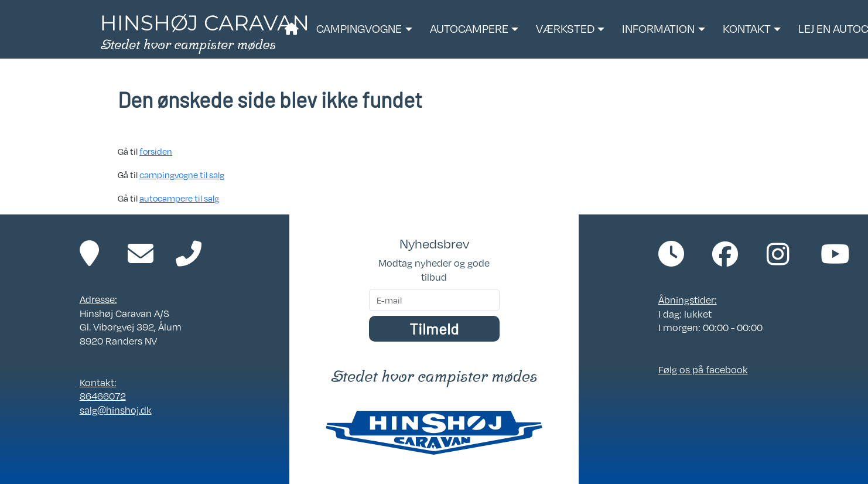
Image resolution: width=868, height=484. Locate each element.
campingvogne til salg (182, 175)
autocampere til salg (179, 198)
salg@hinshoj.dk (116, 410)
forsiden (156, 151)
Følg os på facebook (703, 370)
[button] (364, 29)
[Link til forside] (204, 33)
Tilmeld (434, 328)
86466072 (103, 396)
